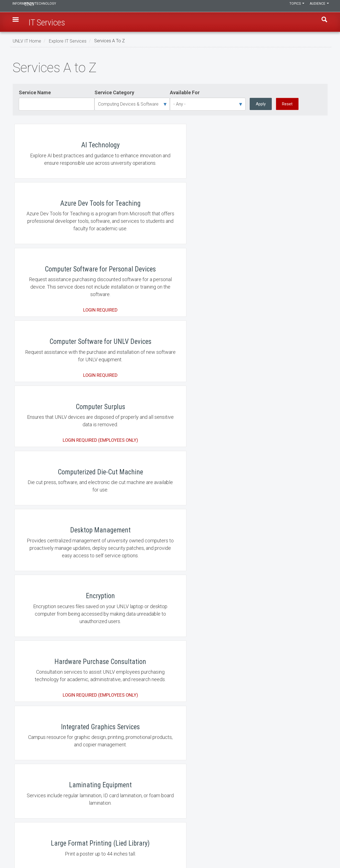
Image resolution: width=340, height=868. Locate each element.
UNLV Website (244, 816)
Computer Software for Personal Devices (275, 171)
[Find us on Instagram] (318, 848)
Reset (287, 104)
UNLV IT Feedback (248, 801)
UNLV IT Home (27, 41)
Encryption (170, 352)
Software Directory (65, 664)
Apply (261, 104)
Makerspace (65, 507)
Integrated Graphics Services (65, 432)
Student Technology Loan (170, 664)
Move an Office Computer (170, 507)
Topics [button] (292, 6)
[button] (19, 22)
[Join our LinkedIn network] (321, 848)
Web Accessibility (140, 830)
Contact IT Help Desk (143, 801)
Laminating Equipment (170, 432)
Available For (185, 92)
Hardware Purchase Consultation (275, 352)
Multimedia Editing (275, 507)
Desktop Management (65, 352)
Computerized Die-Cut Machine (275, 263)
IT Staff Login (28, 830)
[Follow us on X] (323, 848)
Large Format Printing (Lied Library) (275, 432)
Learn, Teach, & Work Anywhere (44, 801)
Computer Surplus (170, 263)
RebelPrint (170, 586)
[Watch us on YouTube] (326, 848)
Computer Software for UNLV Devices (65, 263)
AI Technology (65, 171)
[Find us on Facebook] (315, 848)
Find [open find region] (322, 22)
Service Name (35, 92)
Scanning (275, 586)
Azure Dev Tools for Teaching (170, 171)
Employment (136, 816)
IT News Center (30, 816)
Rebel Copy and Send (65, 586)
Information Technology (50, 6)
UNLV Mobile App (65, 743)
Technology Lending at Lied (275, 664)
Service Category (114, 92)
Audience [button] (318, 6)
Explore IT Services (68, 41)
